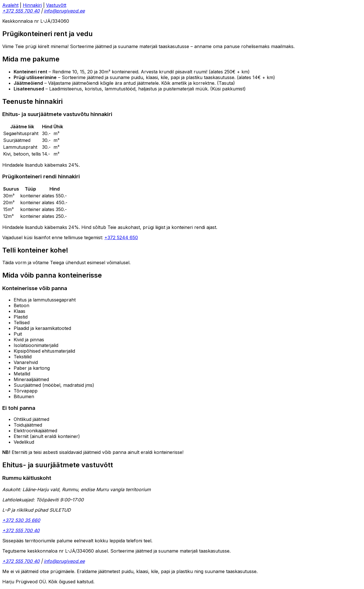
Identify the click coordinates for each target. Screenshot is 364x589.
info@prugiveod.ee (64, 11)
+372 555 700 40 (21, 11)
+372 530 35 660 (21, 520)
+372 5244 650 (121, 237)
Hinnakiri (32, 5)
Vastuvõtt (56, 5)
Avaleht (10, 5)
